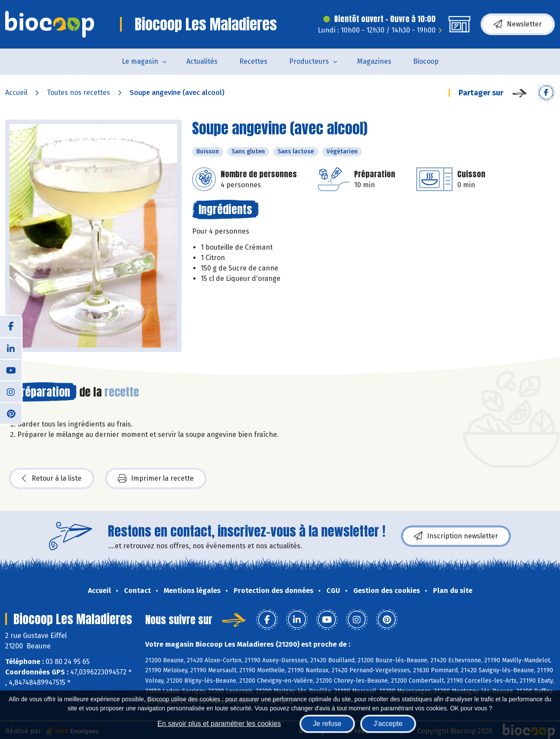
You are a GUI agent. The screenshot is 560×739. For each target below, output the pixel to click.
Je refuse (327, 724)
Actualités (202, 61)
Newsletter (518, 24)
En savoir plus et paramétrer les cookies (219, 724)
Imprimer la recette (156, 479)
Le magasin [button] (140, 61)
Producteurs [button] (309, 61)
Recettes (253, 61)
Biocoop (426, 61)
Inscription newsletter (456, 536)
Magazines (374, 61)
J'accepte (388, 724)
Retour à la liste (52, 479)
